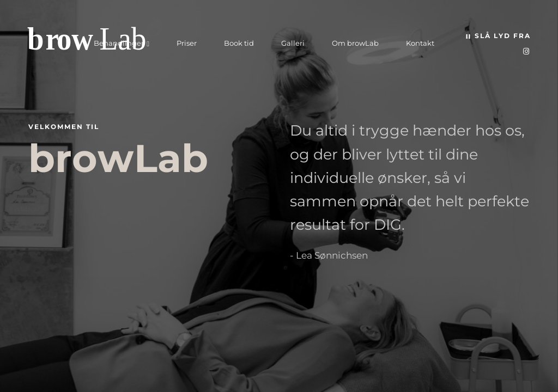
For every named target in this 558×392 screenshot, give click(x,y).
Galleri (293, 43)
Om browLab (355, 43)
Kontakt (420, 43)
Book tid (239, 43)
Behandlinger (119, 43)
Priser (187, 43)
